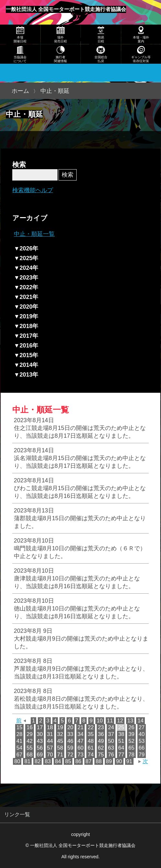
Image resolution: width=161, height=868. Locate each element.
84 (58, 761)
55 (30, 748)
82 (38, 761)
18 (50, 727)
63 (111, 748)
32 (60, 734)
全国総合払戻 (101, 59)
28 (20, 734)
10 (100, 721)
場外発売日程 (60, 39)
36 (101, 734)
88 (99, 761)
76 (111, 755)
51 (121, 741)
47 (81, 741)
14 (140, 721)
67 (20, 755)
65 (131, 748)
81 (27, 761)
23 (101, 727)
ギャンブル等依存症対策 (141, 59)
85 (68, 761)
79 (142, 755)
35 (91, 734)
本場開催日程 (20, 39)
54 (20, 748)
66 (142, 748)
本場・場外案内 (141, 39)
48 (91, 741)
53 (142, 741)
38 (121, 734)
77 (121, 755)
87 (89, 761)
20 (70, 727)
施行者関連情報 (60, 59)
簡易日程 (101, 39)
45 (60, 741)
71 (60, 755)
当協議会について (20, 59)
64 (121, 748)
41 (20, 741)
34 (81, 734)
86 (78, 761)
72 (70, 755)
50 (111, 741)
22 (91, 727)
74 (91, 755)
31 (50, 734)
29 (30, 734)
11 (110, 721)
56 (40, 748)
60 (81, 748)
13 (130, 721)
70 (50, 755)
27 (142, 727)
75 (101, 755)
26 (131, 727)
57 (50, 748)
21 (81, 727)
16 (30, 727)
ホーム (20, 91)
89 (109, 761)
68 (30, 755)
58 (60, 748)
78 (131, 755)
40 (142, 734)
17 (40, 727)
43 (40, 741)
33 (70, 734)
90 (119, 761)
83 (48, 761)
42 (30, 741)
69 (40, 755)
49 (101, 741)
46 (70, 741)
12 (120, 721)
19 (60, 727)
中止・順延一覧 (34, 234)
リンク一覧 (17, 814)
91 (129, 761)
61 (91, 748)
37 (111, 734)
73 (81, 755)
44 (50, 741)
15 (20, 727)
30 (40, 734)
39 (131, 734)
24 (111, 727)
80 (17, 761)
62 (101, 748)
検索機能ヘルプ (33, 190)
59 (70, 748)
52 (131, 741)
